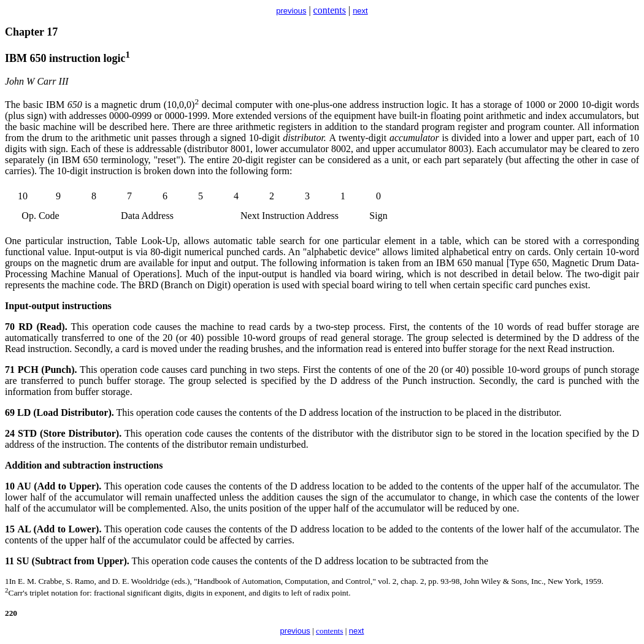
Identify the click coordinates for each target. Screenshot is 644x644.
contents (330, 10)
